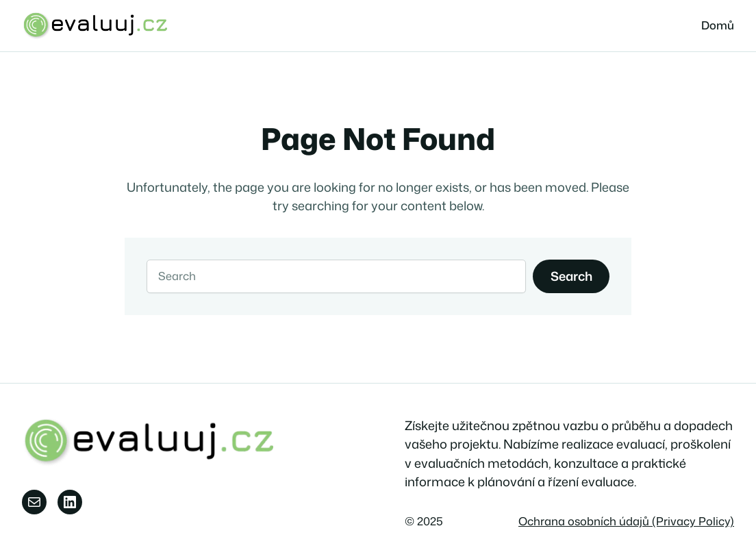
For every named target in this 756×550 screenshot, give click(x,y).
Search (571, 276)
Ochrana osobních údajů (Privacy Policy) (626, 521)
